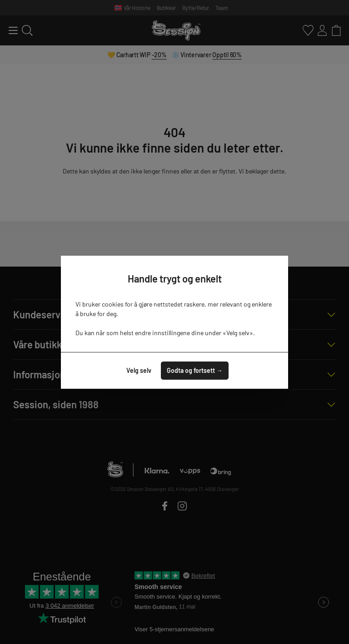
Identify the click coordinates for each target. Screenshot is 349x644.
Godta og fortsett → (195, 370)
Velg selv (139, 370)
